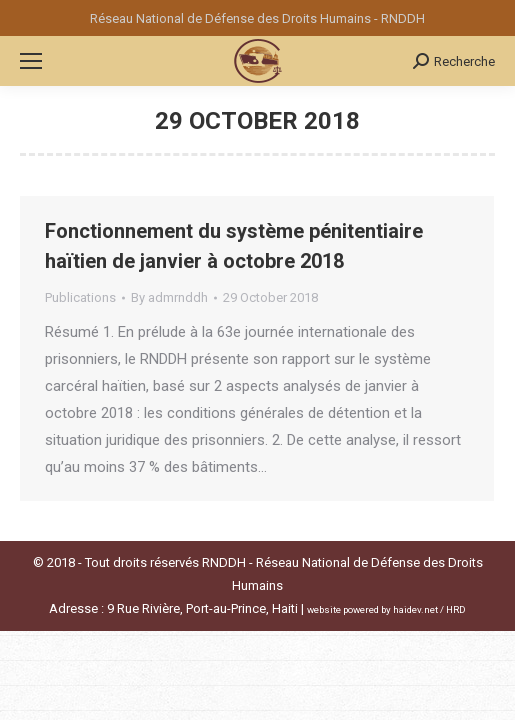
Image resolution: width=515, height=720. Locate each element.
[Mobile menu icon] (31, 61)
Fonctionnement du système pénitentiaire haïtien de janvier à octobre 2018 (234, 246)
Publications (80, 297)
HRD (456, 609)
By (169, 297)
